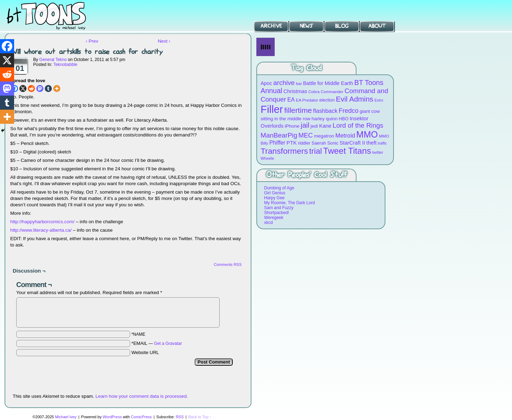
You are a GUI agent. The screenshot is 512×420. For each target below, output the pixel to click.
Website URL (145, 352)
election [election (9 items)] (327, 100)
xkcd (269, 223)
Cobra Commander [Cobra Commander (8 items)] (326, 92)
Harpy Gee (274, 198)
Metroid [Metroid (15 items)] (345, 136)
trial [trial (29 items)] (316, 151)
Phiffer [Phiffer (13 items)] (277, 143)
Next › (164, 41)
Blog (342, 26)
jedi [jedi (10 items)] (314, 126)
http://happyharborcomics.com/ (42, 222)
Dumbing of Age (279, 188)
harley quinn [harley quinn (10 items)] (325, 119)
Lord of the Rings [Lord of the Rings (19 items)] (358, 125)
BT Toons (53, 16)
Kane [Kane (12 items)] (325, 126)
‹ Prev (92, 41)
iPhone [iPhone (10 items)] (292, 126)
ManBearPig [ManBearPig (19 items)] (279, 135)
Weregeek (274, 218)
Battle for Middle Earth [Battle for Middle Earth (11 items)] (328, 83)
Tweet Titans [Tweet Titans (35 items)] (347, 151)
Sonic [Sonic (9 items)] (333, 143)
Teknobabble (65, 65)
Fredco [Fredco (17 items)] (348, 111)
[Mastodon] (40, 89)
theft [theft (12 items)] (371, 143)
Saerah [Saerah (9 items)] (319, 143)
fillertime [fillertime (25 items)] (298, 110)
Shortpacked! (277, 213)
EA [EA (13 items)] (291, 100)
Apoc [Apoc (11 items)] (266, 83)
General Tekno (53, 60)
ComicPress (141, 417)
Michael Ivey (66, 417)
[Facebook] (7, 46)
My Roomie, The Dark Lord (289, 203)
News (306, 26)
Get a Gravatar (168, 343)
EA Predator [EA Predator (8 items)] (307, 100)
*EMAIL (157, 343)
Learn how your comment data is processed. (142, 396)
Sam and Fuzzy (279, 208)
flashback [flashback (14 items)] (325, 111)
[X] (23, 89)
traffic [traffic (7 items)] (382, 143)
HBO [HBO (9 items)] (344, 119)
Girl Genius (275, 193)
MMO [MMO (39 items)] (367, 134)
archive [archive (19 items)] (284, 83)
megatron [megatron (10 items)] (324, 136)
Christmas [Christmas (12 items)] (295, 91)
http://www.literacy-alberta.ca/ (41, 230)
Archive (271, 26)
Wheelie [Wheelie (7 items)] (267, 158)
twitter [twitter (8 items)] (378, 152)
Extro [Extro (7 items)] (379, 100)
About (377, 26)
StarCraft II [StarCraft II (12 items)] (352, 143)
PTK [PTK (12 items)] (291, 143)
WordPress (112, 417)
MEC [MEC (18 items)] (306, 135)
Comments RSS (228, 264)
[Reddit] (31, 89)
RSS (180, 417)
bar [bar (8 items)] (299, 83)
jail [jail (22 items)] (305, 125)
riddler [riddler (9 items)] (304, 143)
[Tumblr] (48, 89)
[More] (57, 89)
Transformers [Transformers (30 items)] (284, 151)
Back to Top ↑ (200, 417)
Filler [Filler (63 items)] (272, 109)
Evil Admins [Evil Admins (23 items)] (355, 99)
